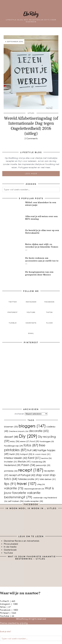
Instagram (9, 604)
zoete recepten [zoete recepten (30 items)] (34, 501)
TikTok (5, 607)
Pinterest (8, 613)
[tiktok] (49, 310)
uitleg (31, 113)
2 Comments (31, 138)
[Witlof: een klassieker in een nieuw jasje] (13, 207)
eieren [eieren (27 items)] (25, 441)
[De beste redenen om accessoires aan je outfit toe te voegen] (13, 263)
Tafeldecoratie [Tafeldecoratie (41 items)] (29, 479)
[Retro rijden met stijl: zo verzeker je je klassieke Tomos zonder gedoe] (13, 249)
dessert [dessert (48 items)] (11, 437)
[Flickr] (49, 320)
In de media (10, 547)
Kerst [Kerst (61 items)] (34, 458)
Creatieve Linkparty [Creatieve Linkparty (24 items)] (19, 431)
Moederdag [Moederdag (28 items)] (39, 462)
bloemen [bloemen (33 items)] (11, 427)
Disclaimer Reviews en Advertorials (21, 541)
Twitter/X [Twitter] (8, 601)
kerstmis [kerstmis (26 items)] (46, 458)
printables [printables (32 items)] (11, 471)
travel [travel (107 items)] (27, 483)
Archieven (19, 414)
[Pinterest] (17, 360)
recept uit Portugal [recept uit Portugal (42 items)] (22, 475)
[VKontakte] (31, 320)
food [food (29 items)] (35, 441)
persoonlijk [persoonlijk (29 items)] (43, 465)
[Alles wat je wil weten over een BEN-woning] (13, 221)
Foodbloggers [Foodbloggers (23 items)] (47, 441)
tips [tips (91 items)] (10, 484)
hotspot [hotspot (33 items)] (26, 454)
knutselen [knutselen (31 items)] (11, 462)
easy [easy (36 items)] (15, 441)
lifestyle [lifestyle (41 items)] (24, 461)
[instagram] (31, 299)
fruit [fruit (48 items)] (32, 450)
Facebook (9, 610)
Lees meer (31, 174)
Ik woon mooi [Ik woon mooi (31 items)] (42, 454)
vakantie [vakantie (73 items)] (14, 488)
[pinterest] (13, 310)
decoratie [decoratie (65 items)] (39, 431)
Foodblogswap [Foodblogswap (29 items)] (14, 446)
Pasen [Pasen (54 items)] (28, 465)
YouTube (8, 553)
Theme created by (14, 623)
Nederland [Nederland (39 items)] (12, 465)
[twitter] (13, 299)
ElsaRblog (31, 14)
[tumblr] (13, 320)
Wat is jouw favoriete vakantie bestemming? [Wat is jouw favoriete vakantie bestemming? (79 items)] (29, 493)
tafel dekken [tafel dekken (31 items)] (48, 479)
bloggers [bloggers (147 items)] (32, 426)
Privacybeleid (11, 544)
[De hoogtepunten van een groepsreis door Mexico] (13, 277)
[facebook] (49, 299)
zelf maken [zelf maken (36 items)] (16, 501)
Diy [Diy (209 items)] (28, 436)
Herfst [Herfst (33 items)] (14, 454)
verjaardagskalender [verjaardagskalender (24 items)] (34, 489)
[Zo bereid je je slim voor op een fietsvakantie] (13, 235)
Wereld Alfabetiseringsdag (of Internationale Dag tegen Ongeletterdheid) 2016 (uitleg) (31, 126)
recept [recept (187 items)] (31, 470)
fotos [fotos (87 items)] (31, 445)
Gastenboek (10, 550)
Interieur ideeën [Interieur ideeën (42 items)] (16, 458)
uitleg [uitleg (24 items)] (41, 484)
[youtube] (31, 310)
